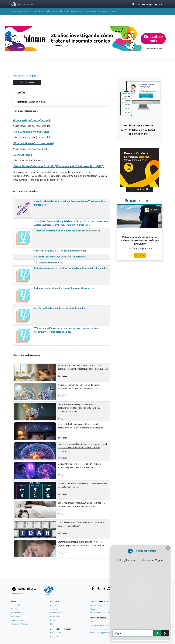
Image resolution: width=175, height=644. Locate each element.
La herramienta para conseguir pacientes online (138, 130)
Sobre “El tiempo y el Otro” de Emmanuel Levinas (60, 251)
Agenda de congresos (99, 629)
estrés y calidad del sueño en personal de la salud (60, 308)
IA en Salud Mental (21, 11)
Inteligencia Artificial (19, 624)
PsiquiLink (94, 609)
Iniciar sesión (56, 633)
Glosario (24, 76)
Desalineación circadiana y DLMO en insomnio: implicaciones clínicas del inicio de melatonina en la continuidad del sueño (79, 408)
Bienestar (91, 11)
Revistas (54, 620)
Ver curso (140, 255)
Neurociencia (78, 11)
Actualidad (38, 11)
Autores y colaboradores (100, 613)
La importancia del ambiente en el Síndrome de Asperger (64, 288)
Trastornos (15, 613)
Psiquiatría (51, 11)
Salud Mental (16, 616)
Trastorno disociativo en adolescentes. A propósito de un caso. (67, 231)
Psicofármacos (57, 613)
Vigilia (33, 76)
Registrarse (55, 636)
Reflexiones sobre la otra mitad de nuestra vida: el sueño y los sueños (71, 268)
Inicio (16, 76)
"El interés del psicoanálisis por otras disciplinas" (60, 257)
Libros (53, 624)
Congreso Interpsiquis (99, 625)
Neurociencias (17, 620)
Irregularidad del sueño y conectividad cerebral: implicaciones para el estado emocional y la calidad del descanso (81, 428)
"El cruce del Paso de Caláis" (49, 262)
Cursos (113, 11)
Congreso (103, 11)
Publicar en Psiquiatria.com (101, 633)
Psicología (64, 11)
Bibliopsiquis (56, 616)
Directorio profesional (99, 605)
